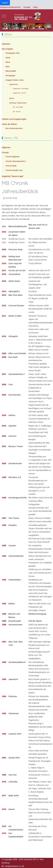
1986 (4, 662)
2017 (4, 270)
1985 (4, 679)
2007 (4, 374)
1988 (4, 625)
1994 (4, 556)
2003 (4, 426)
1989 (4, 621)
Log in (5, 3)
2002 (4, 436)
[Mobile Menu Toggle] (4, 16)
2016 (4, 274)
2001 (4, 446)
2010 (4, 336)
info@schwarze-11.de (15, 866)
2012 (4, 306)
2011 (4, 316)
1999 (4, 477)
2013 (4, 295)
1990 (4, 614)
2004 (4, 415)
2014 (4, 291)
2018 (4, 263)
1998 (4, 498)
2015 (4, 281)
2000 (4, 463)
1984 (4, 696)
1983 (4, 713)
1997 (4, 518)
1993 (4, 580)
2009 (4, 353)
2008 (4, 357)
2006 (4, 384)
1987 (4, 642)
